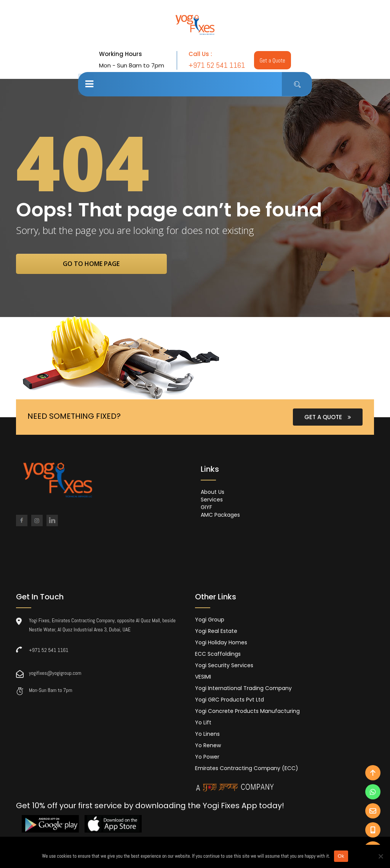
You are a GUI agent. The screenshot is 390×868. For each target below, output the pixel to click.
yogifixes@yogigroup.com (55, 674)
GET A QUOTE (328, 418)
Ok (341, 856)
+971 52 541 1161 (49, 651)
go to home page (97, 264)
